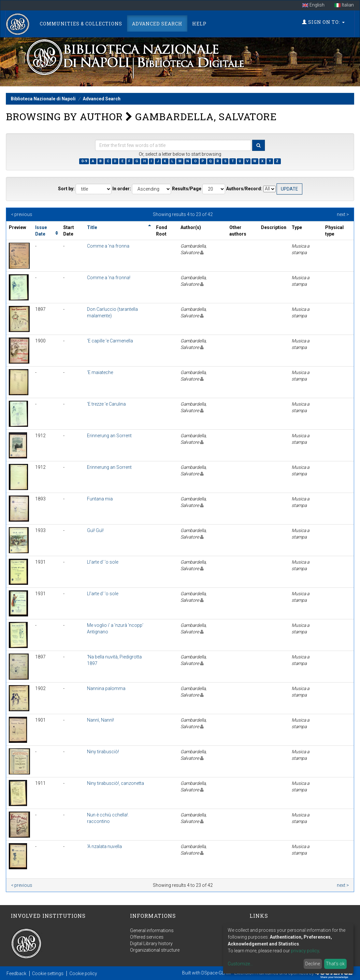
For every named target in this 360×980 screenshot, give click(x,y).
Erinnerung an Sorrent (109, 436)
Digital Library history (151, 944)
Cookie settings (48, 973)
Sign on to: (323, 22)
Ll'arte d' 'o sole (103, 562)
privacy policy (305, 951)
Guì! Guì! (95, 530)
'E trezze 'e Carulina (106, 404)
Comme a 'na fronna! (109, 278)
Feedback (16, 973)
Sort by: (66, 189)
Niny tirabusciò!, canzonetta (115, 783)
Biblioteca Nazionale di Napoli (43, 99)
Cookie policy (83, 973)
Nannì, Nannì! (101, 720)
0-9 (84, 161)
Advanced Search (157, 24)
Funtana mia (100, 499)
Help (199, 24)
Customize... (240, 964)
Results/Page (187, 189)
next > (343, 214)
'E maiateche (100, 372)
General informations (152, 930)
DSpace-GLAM (216, 973)
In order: (122, 189)
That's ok (335, 964)
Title (92, 227)
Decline (313, 964)
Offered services (147, 937)
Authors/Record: (244, 189)
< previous (22, 214)
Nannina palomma (106, 688)
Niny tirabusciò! (103, 752)
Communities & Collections (81, 24)
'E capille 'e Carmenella (110, 341)
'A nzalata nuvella (104, 846)
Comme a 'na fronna (108, 246)
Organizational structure (155, 950)
